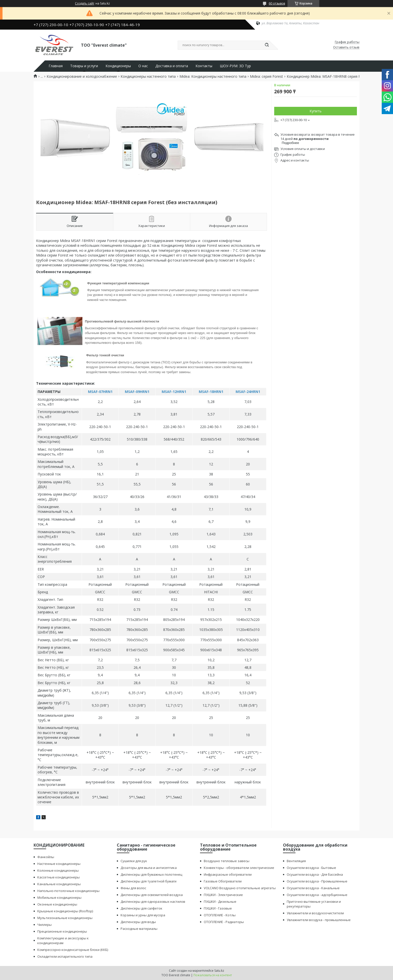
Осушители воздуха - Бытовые (311, 868)
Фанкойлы (46, 857)
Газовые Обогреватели (223, 881)
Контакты (204, 66)
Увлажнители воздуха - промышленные (319, 920)
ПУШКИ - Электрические (223, 895)
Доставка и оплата (172, 66)
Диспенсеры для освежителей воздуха (152, 895)
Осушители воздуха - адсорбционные (317, 895)
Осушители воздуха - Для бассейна (315, 874)
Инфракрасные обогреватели (228, 874)
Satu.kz (219, 971)
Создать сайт (85, 4)
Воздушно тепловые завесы (227, 861)
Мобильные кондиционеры (59, 897)
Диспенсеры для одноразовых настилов (153, 902)
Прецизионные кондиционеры (62, 931)
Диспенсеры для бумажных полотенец (151, 874)
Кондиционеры (118, 66)
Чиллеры (44, 925)
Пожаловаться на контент (213, 975)
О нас (143, 66)
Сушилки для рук (134, 861)
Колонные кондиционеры (58, 870)
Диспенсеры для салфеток (141, 908)
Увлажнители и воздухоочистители (315, 913)
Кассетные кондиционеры (59, 877)
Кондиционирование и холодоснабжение (82, 76)
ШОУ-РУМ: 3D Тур (235, 66)
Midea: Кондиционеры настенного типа (213, 76)
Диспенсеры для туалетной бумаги (149, 881)
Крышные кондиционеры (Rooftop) (65, 911)
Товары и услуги (84, 66)
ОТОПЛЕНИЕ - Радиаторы (224, 922)
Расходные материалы (139, 929)
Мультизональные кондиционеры (65, 918)
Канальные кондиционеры (59, 884)
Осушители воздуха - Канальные (313, 888)
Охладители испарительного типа (65, 956)
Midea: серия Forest (266, 76)
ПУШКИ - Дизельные (220, 902)
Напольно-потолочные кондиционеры (68, 891)
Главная (56, 66)
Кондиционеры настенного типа (148, 76)
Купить (316, 111)
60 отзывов (277, 3)
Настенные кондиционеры (59, 864)
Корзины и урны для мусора (143, 915)
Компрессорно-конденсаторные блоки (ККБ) (73, 950)
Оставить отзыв (346, 47)
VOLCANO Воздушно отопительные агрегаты (240, 888)
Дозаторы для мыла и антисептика (149, 868)
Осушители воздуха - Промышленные (317, 881)
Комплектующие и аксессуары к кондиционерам (63, 941)
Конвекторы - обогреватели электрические (239, 868)
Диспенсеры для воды (138, 922)
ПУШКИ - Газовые (218, 908)
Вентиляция (296, 861)
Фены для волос (133, 888)
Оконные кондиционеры (57, 904)
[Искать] (267, 45)
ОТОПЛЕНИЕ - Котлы (220, 915)
